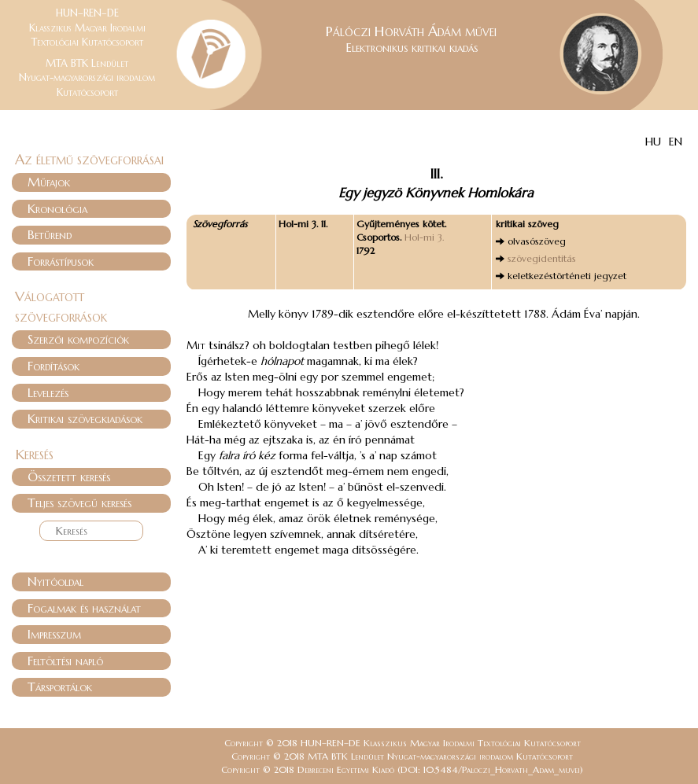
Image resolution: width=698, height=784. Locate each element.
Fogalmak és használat (84, 608)
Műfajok (49, 182)
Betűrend (50, 234)
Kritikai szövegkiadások (85, 418)
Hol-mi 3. (424, 237)
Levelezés (48, 392)
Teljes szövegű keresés (79, 502)
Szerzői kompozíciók (78, 339)
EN (676, 142)
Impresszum (54, 634)
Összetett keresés (69, 477)
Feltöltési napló (65, 661)
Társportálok (60, 686)
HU (653, 142)
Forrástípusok (61, 261)
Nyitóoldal (55, 581)
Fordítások (54, 366)
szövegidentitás (542, 258)
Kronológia (57, 208)
